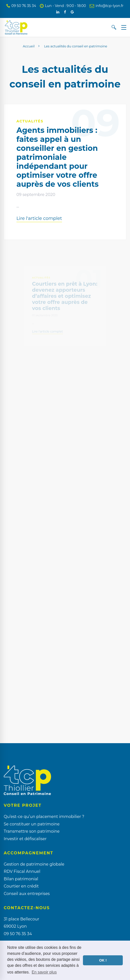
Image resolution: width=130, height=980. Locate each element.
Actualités (30, 121)
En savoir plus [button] (44, 972)
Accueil (29, 46)
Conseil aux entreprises (27, 894)
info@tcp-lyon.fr (107, 6)
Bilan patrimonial (21, 879)
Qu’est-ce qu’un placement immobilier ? (44, 817)
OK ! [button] (103, 960)
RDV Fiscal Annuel (22, 871)
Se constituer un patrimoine (32, 824)
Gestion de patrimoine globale (34, 864)
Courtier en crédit (21, 886)
